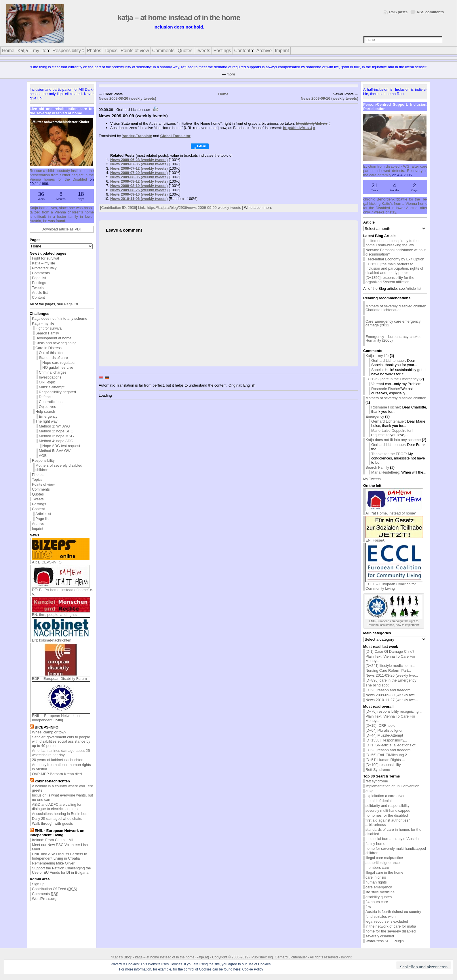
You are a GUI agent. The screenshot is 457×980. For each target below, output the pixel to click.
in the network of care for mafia (391, 926)
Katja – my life (43, 263)
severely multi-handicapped (388, 810)
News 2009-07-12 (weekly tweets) (139, 168)
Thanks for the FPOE (389, 454)
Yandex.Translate (137, 136)
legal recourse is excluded (387, 921)
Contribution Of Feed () (55, 889)
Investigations (50, 377)
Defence (46, 397)
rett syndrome (377, 781)
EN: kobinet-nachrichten (61, 638)
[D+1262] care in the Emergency (392, 379)
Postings (39, 283)
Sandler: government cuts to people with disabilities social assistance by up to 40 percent (61, 741)
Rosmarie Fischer (386, 389)
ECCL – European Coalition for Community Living (394, 584)
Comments (41, 273)
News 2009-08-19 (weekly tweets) (139, 186)
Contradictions (51, 402)
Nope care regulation (59, 363)
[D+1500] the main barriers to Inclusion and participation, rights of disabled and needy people (394, 268)
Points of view (43, 484)
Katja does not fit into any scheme (60, 318)
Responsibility (43, 460)
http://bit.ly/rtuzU (298, 128)
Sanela (377, 370)
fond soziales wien (381, 916)
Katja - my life (43, 323)
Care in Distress (48, 348)
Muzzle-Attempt (52, 387)
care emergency (379, 887)
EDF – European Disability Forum (61, 677)
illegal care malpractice (384, 858)
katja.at (202, 957)
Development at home (53, 338)
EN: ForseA (394, 539)
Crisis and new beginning (56, 343)
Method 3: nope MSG (56, 436)
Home (223, 94)
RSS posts (398, 12)
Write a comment (258, 208)
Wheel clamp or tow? (49, 732)
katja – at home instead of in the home (179, 18)
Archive (38, 524)
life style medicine (380, 892)
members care (377, 868)
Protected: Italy (44, 268)
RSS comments (430, 12)
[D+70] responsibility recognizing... (394, 711)
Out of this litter (51, 353)
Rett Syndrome (378, 770)
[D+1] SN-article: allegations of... (392, 745)
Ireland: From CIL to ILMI (52, 840)
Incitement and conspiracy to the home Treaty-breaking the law (392, 243)
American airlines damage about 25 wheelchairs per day (61, 753)
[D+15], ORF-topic (380, 725)
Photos (38, 475)
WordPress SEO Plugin (385, 941)
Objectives (47, 407)
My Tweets (372, 479)
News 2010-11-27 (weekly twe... (392, 700)
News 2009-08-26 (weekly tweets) (127, 98)
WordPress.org (44, 899)
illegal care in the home (384, 872)
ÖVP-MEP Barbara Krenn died (57, 774)
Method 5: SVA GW (55, 451)
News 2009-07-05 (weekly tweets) (139, 164)
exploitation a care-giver (385, 796)
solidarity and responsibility (388, 806)
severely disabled (380, 936)
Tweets (38, 288)
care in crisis (376, 877)
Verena (377, 384)
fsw (368, 907)
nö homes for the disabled (387, 815)
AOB (43, 456)
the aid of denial (378, 801)
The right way (46, 421)
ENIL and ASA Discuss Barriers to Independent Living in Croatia (60, 856)
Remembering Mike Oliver (53, 863)
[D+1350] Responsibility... (386, 740)
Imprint (38, 528)
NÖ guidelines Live (58, 367)
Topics (37, 479)
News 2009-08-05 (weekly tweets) (139, 177)
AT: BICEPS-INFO (61, 560)
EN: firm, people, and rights (61, 613)
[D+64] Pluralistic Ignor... (385, 730)
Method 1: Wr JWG (55, 426)
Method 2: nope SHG (56, 431)
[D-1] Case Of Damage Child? (390, 651)
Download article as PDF (62, 229)
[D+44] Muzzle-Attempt (384, 735)
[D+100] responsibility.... (385, 765)
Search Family (47, 333)
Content (38, 297)
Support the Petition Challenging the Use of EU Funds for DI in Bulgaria (61, 870)
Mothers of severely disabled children (59, 468)
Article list (40, 293)
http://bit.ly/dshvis (312, 123)
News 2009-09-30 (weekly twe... (392, 695)
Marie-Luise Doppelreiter (391, 431)
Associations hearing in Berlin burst (61, 814)
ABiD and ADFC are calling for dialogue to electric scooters (57, 807)
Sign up (38, 884)
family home (375, 844)
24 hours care (377, 902)
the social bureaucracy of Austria (392, 839)
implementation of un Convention (392, 786)
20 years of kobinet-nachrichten (58, 760)
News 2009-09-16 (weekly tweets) (330, 98)
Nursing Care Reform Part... (388, 670)
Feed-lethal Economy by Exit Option (395, 259)
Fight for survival (45, 258)
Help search (45, 412)
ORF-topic (47, 382)
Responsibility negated (57, 392)
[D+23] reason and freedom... (390, 690)
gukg (370, 791)
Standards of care (53, 358)
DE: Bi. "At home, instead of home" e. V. (63, 590)
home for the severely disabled (391, 931)
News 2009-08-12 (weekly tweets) (139, 181)
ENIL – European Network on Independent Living (61, 716)
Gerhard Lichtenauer (388, 361)
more (231, 74)
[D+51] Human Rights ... (385, 760)
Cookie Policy (253, 969)
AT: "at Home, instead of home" (394, 511)
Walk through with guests (53, 823)
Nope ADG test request (61, 446)
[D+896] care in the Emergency (391, 680)
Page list (39, 278)
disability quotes (379, 897)
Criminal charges (53, 372)
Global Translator (175, 136)
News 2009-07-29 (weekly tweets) (139, 173)
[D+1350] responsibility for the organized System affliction (390, 280)
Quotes (38, 494)
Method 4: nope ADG (56, 441)
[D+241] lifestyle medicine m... (390, 666)
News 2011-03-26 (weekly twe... (392, 675)
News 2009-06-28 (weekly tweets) (139, 160)
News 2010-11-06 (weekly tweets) (139, 199)
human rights (376, 882)
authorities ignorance (383, 863)
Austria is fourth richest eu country (393, 912)
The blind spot (377, 685)
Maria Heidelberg (385, 472)
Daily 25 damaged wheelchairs (57, 819)
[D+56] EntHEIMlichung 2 (386, 755)
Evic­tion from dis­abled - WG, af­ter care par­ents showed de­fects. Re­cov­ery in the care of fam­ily (395, 171)
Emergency (48, 416)
